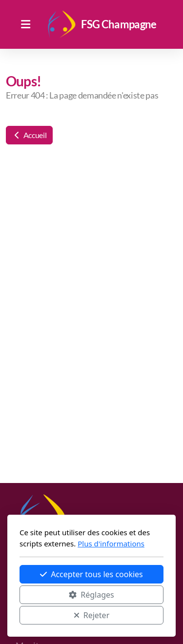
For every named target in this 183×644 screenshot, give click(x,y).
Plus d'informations (111, 543)
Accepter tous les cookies (91, 574)
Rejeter (92, 615)
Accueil (29, 135)
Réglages (91, 595)
